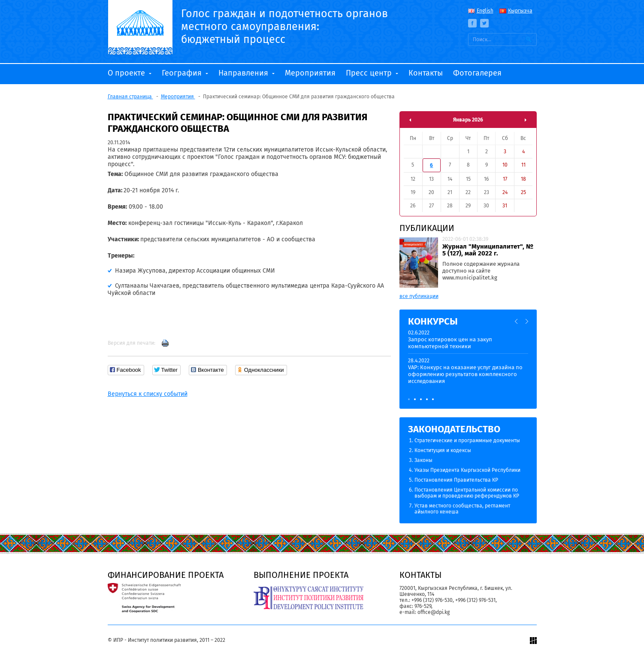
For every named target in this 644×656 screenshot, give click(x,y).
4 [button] (427, 399)
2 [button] (415, 399)
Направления (244, 73)
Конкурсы (433, 321)
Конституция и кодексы (443, 450)
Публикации (427, 228)
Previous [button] (517, 321)
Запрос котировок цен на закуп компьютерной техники (450, 343)
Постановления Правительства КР (456, 480)
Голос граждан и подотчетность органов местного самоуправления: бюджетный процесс (284, 27)
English (485, 11)
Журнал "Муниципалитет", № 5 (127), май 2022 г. (488, 250)
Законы (423, 460)
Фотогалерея (477, 73)
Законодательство (454, 429)
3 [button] (421, 399)
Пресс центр (370, 73)
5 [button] (433, 399)
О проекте (127, 73)
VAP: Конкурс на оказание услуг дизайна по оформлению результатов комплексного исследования (465, 374)
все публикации (419, 296)
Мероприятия (310, 73)
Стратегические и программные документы (467, 440)
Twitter (484, 23)
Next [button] (527, 321)
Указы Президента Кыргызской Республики (467, 470)
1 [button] (409, 399)
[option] (468, 361)
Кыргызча (520, 11)
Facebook (472, 23)
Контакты (426, 73)
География (183, 73)
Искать (529, 39)
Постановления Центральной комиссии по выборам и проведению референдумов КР (467, 493)
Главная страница (130, 97)
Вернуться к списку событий (148, 394)
